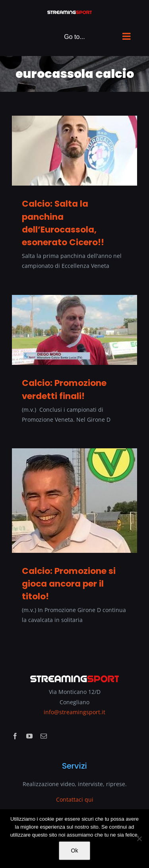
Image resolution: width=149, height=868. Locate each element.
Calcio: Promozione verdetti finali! (64, 389)
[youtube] (29, 736)
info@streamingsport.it (74, 712)
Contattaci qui (75, 799)
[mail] (44, 736)
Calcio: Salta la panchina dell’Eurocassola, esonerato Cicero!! (63, 223)
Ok (75, 851)
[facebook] (15, 736)
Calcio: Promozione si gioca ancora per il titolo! (69, 584)
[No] (139, 839)
